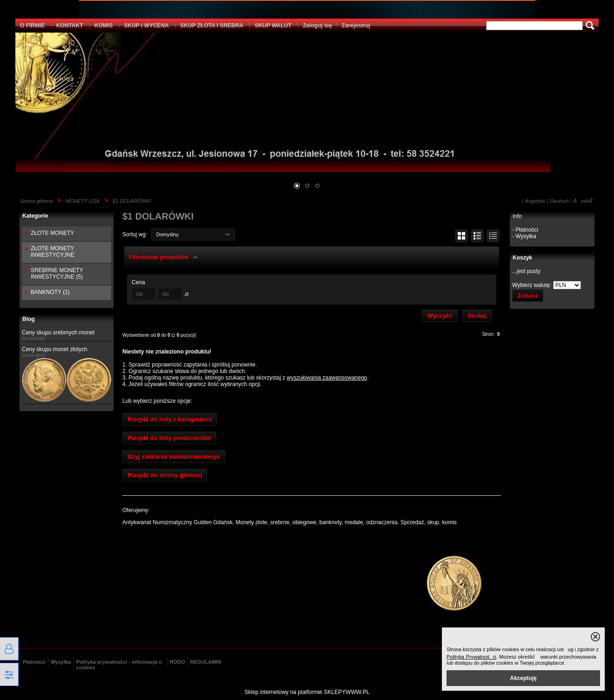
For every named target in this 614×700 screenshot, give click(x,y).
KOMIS (103, 26)
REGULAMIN (206, 662)
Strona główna (36, 201)
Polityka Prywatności (471, 657)
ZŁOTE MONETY (52, 233)
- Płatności (525, 230)
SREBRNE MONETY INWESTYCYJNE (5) (57, 273)
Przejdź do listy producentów (169, 438)
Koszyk (522, 258)
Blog (29, 319)
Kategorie (35, 216)
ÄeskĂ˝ (584, 201)
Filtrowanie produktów (159, 257)
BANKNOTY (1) (50, 292)
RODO (177, 662)
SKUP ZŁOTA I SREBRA (212, 26)
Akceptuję (523, 678)
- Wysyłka (524, 236)
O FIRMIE (32, 26)
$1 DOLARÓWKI (132, 201)
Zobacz (528, 296)
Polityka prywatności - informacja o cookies (119, 665)
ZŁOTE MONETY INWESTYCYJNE (53, 252)
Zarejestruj (356, 26)
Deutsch (559, 201)
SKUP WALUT (273, 26)
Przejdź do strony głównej (165, 475)
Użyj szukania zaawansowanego (174, 457)
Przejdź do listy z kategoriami (170, 419)
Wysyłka (61, 662)
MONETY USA (83, 201)
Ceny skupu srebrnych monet (58, 333)
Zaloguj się (317, 26)
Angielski (535, 201)
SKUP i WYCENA (147, 26)
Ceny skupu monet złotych (55, 349)
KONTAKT (70, 26)
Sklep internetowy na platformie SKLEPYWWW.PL (307, 692)
